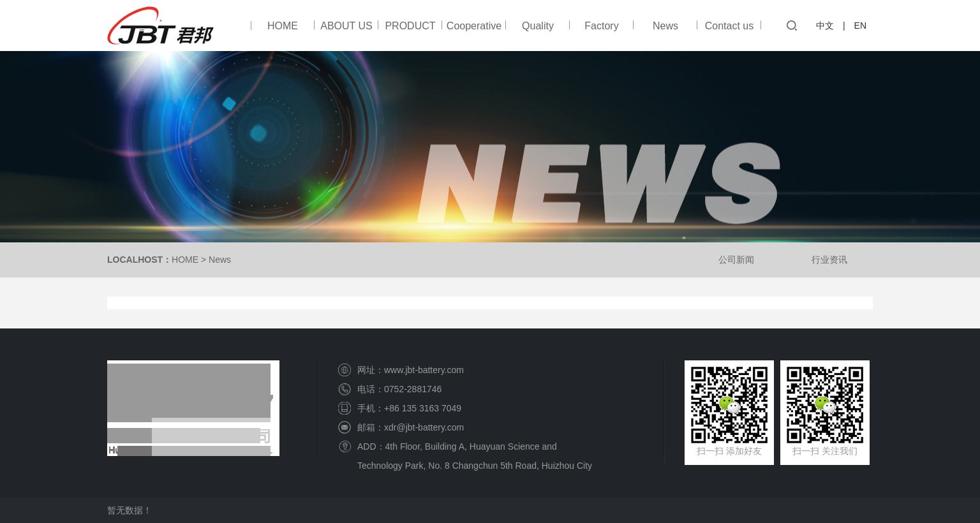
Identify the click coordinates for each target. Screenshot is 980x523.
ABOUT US (346, 26)
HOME (283, 26)
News (665, 26)
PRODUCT (410, 26)
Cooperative (474, 26)
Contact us (729, 26)
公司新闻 (736, 260)
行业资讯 (829, 260)
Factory (601, 26)
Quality (538, 26)
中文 (825, 26)
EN (860, 26)
